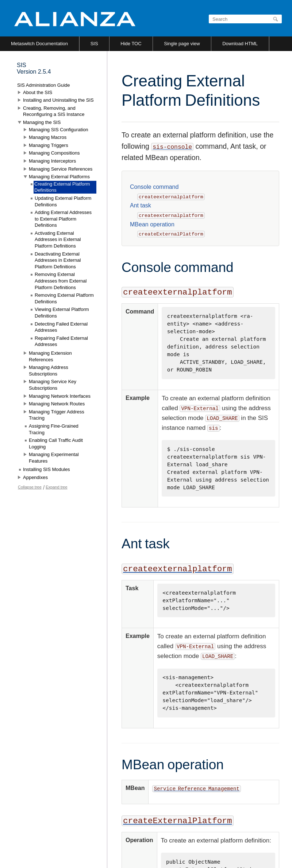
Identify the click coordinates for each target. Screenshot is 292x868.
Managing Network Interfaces (60, 396)
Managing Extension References (50, 356)
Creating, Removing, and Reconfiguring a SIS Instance (54, 111)
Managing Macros (48, 137)
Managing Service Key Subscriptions (53, 385)
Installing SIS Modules (47, 469)
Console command (154, 187)
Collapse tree (30, 487)
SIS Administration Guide (44, 85)
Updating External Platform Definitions (63, 201)
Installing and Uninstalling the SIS (58, 100)
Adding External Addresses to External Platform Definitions (63, 219)
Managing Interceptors (52, 161)
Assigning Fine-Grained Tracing (54, 429)
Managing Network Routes (57, 404)
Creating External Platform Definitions (62, 187)
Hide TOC (131, 44)
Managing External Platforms (59, 177)
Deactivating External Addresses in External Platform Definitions (58, 260)
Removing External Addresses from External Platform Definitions (61, 281)
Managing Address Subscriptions (49, 371)
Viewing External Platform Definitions (62, 313)
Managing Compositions (54, 153)
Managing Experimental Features (54, 458)
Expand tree (56, 487)
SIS (94, 44)
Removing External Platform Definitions (64, 298)
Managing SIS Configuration (59, 130)
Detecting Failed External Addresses (61, 327)
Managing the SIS (42, 122)
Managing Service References (61, 169)
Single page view (182, 44)
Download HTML (240, 44)
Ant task (141, 205)
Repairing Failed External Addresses (61, 341)
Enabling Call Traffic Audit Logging (56, 443)
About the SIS (38, 92)
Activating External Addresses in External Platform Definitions (58, 240)
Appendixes (35, 477)
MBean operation (152, 224)
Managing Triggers (49, 145)
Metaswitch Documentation (39, 44)
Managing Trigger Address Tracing (57, 415)
